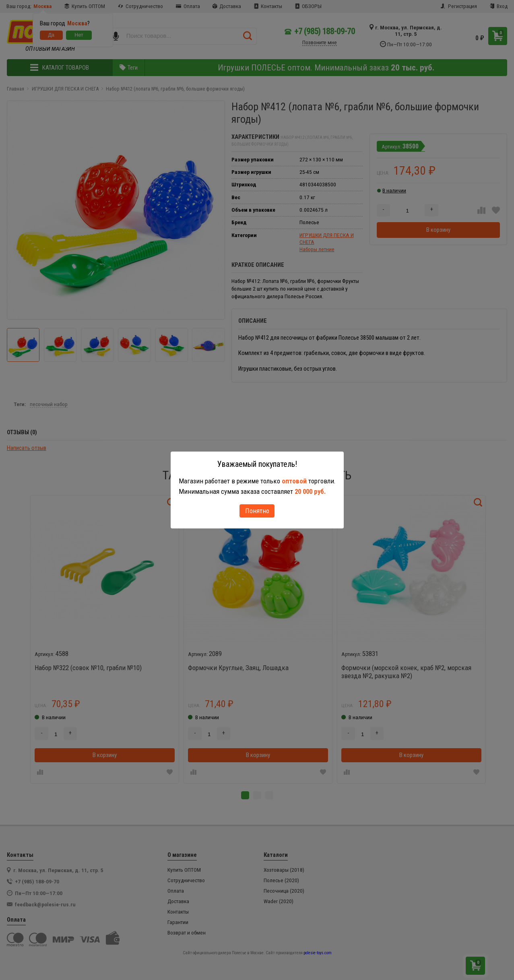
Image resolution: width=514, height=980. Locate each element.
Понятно (257, 511)
